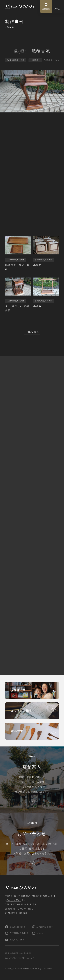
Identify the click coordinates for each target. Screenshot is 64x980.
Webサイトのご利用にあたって (20, 958)
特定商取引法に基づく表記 (18, 954)
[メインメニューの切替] (58, 6)
